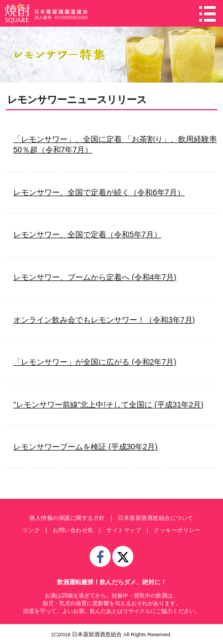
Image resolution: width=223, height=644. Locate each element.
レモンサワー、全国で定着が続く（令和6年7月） (99, 192)
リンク (32, 530)
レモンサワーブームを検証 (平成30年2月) (85, 447)
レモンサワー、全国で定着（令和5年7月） (87, 234)
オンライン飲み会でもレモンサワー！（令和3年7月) (104, 320)
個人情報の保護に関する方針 (67, 518)
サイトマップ (124, 530)
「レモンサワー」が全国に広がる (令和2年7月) (95, 362)
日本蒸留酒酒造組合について (156, 518)
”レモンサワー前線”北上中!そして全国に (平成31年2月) (108, 405)
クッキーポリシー (177, 530)
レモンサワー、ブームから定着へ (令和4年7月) (95, 277)
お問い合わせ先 (73, 530)
